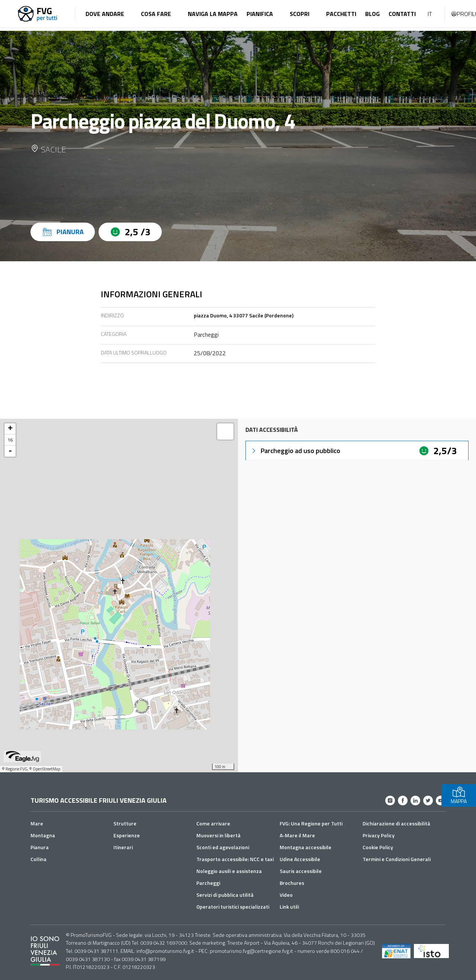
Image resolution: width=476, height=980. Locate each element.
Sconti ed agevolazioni (223, 847)
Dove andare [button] (105, 14)
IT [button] (430, 14)
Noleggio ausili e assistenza (229, 871)
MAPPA (459, 795)
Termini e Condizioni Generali (397, 859)
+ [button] (10, 429)
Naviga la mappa (213, 14)
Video (286, 895)
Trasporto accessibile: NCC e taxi (235, 859)
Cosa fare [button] (156, 14)
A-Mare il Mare (297, 835)
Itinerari (123, 847)
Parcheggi (208, 883)
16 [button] (10, 440)
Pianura (40, 847)
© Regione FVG (15, 769)
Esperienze (127, 835)
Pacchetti (341, 14)
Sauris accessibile (301, 871)
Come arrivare (213, 823)
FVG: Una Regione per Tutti (311, 823)
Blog (372, 14)
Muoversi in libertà (218, 835)
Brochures (292, 883)
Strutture (125, 823)
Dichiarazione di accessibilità (396, 823)
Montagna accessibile (305, 847)
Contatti (402, 14)
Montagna (43, 835)
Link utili (289, 907)
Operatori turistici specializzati (233, 907)
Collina (38, 859)
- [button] (10, 451)
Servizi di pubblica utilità (225, 895)
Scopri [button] (300, 14)
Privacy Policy (379, 835)
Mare (37, 823)
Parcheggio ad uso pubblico (295, 451)
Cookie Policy (378, 847)
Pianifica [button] (260, 14)
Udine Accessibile (300, 859)
